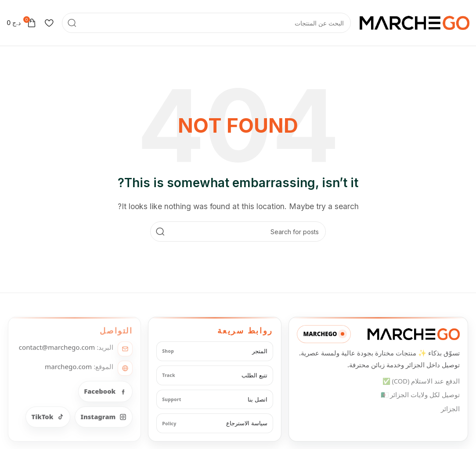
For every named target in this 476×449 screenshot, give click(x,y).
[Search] (206, 23)
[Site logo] (415, 22)
